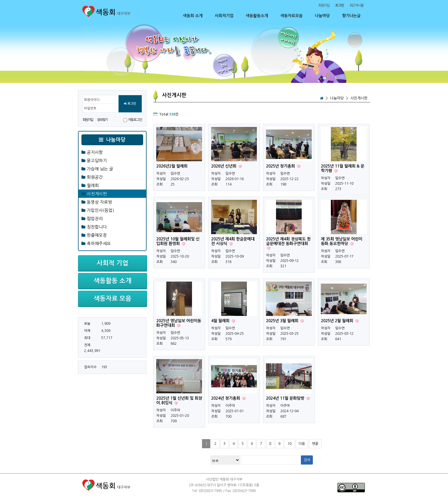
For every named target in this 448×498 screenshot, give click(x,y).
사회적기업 (224, 16)
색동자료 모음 (113, 298)
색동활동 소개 (113, 281)
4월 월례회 (221, 321)
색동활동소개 (257, 16)
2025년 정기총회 (281, 166)
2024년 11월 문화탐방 (286, 398)
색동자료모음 (291, 16)
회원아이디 (92, 100)
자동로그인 (135, 120)
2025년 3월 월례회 (283, 321)
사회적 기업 (112, 263)
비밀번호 (90, 108)
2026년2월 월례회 (172, 166)
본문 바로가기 (0, 0)
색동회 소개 (193, 16)
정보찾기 (102, 120)
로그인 (130, 104)
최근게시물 (356, 5)
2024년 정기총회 (226, 398)
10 (289, 444)
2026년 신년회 (224, 166)
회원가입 (324, 5)
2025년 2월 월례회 (338, 321)
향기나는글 (351, 16)
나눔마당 (322, 16)
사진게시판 (359, 98)
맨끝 (315, 444)
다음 (302, 444)
